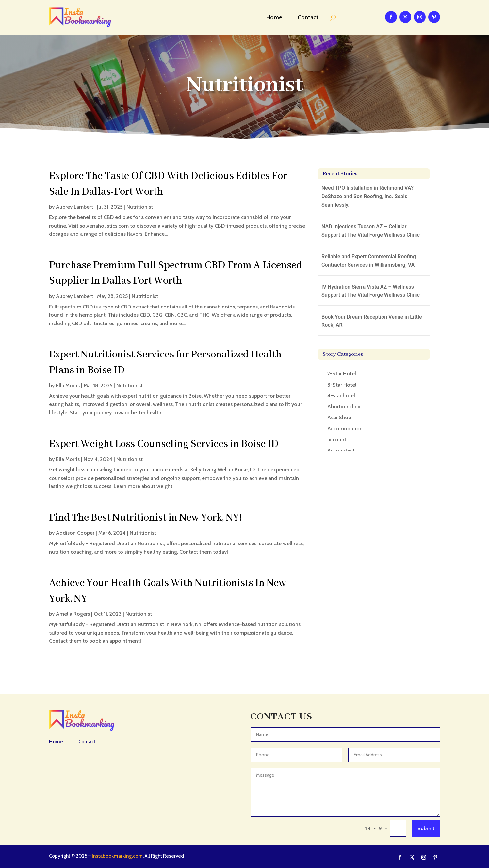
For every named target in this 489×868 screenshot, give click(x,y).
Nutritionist (140, 207)
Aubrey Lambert (74, 207)
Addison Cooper (75, 533)
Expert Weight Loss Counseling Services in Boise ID (164, 444)
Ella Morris (68, 385)
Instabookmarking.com (117, 856)
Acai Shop (339, 417)
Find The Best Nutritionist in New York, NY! (146, 518)
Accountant (341, 450)
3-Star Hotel (342, 385)
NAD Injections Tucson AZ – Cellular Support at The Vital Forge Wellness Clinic (371, 231)
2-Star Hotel (342, 374)
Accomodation (345, 428)
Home (274, 17)
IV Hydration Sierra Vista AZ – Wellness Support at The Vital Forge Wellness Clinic (371, 291)
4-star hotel (341, 395)
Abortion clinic (344, 407)
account (337, 440)
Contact (308, 17)
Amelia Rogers (73, 614)
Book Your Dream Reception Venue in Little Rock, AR (372, 321)
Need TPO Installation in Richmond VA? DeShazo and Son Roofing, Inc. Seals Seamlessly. (367, 196)
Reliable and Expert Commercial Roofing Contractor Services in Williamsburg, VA (369, 261)
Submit (426, 828)
